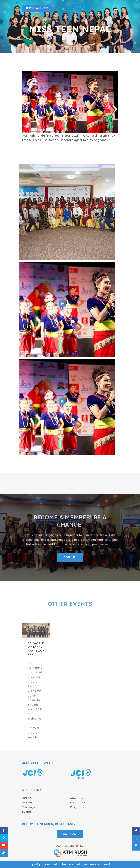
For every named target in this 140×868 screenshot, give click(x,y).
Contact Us (78, 802)
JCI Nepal (29, 802)
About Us (76, 798)
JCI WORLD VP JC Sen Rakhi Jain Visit (36, 667)
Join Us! (70, 559)
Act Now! (70, 834)
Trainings (29, 807)
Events (27, 812)
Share (136, 843)
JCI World (29, 798)
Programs (77, 807)
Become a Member (37, 8)
